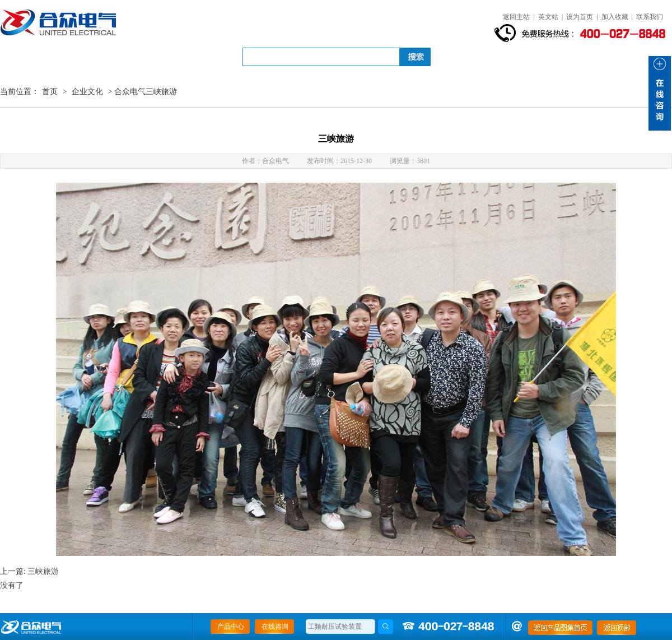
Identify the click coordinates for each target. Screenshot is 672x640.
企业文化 (87, 92)
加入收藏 (615, 17)
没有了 (12, 585)
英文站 (548, 17)
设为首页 (580, 17)
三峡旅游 (43, 571)
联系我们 (650, 17)
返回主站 (516, 17)
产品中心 (231, 627)
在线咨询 (275, 627)
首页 (50, 92)
